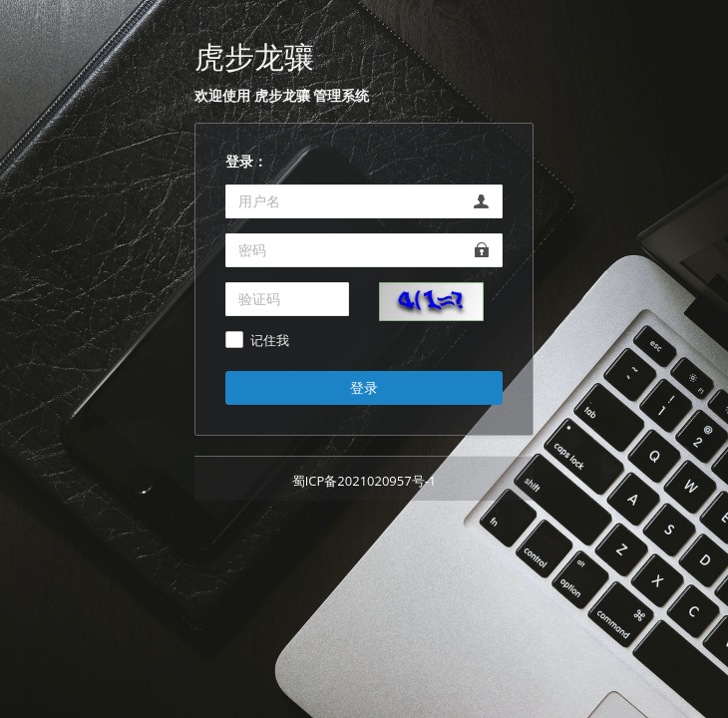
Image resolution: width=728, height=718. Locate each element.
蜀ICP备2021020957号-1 (364, 481)
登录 (364, 387)
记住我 (270, 341)
